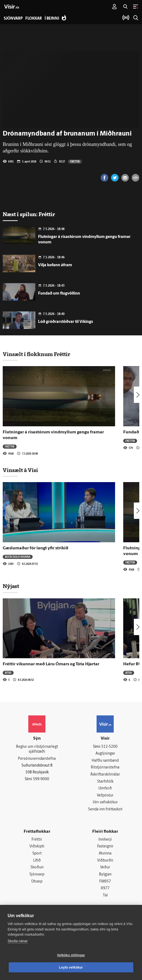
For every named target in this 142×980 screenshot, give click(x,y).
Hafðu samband (105, 761)
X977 (105, 888)
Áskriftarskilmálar (105, 775)
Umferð (105, 788)
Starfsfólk (105, 782)
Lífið (37, 861)
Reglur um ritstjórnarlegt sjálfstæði (37, 749)
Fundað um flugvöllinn (59, 294)
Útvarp (37, 882)
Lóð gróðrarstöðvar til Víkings (66, 322)
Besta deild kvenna (18, 557)
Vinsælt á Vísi (20, 470)
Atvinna (105, 854)
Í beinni (52, 19)
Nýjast (11, 586)
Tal (105, 895)
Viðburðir (105, 861)
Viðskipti (37, 846)
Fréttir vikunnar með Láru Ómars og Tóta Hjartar (51, 664)
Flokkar (34, 19)
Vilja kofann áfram (55, 265)
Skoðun (37, 867)
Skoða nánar (18, 941)
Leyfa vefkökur (71, 967)
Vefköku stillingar (71, 955)
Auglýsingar (105, 754)
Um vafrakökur (105, 802)
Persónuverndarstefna (37, 759)
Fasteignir (105, 846)
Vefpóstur (105, 796)
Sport (37, 854)
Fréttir (75, 161)
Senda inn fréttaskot (105, 809)
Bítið (8, 673)
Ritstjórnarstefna (105, 768)
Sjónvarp (37, 875)
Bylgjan (105, 875)
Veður (105, 867)
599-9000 (41, 779)
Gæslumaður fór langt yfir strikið (35, 548)
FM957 (105, 882)
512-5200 (109, 747)
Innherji (105, 840)
